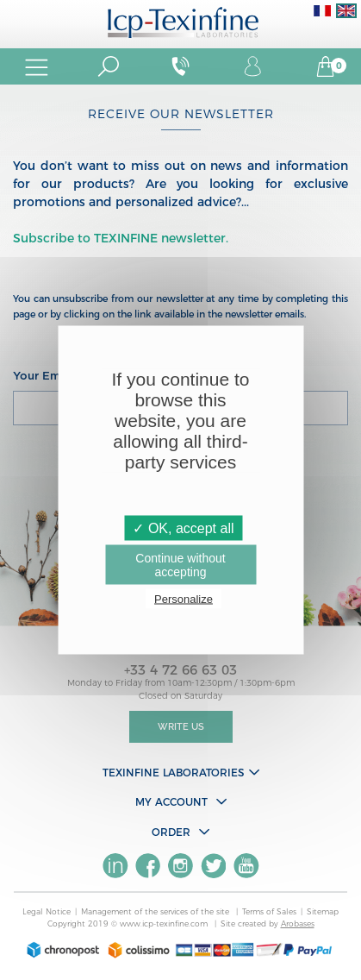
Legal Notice (47, 911)
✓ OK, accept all (183, 528)
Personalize (184, 599)
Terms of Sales (269, 911)
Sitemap (323, 911)
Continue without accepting (180, 565)
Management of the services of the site (156, 911)
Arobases (298, 923)
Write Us (181, 727)
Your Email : (47, 376)
